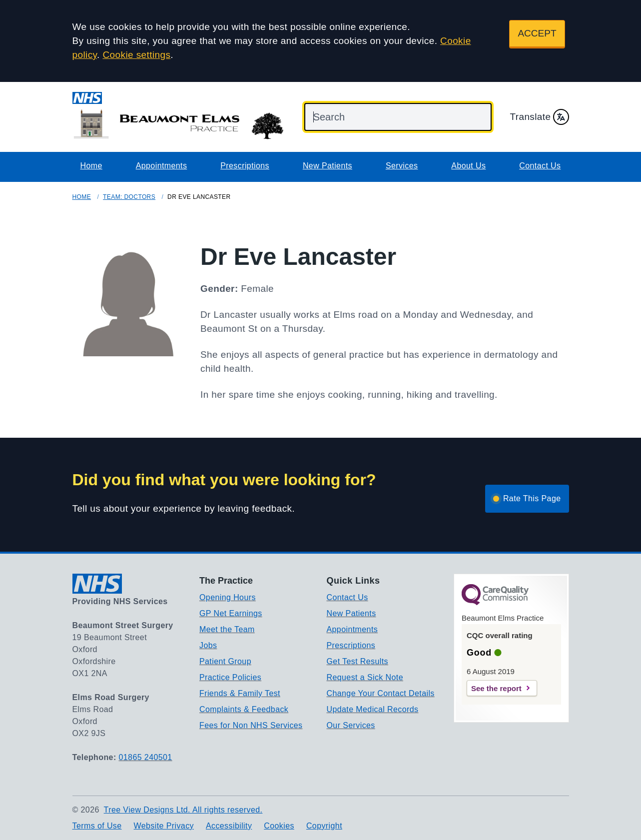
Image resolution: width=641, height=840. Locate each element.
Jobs (208, 645)
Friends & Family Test (240, 693)
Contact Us (540, 166)
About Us (468, 166)
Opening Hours (228, 597)
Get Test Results (358, 661)
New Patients (327, 166)
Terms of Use (97, 826)
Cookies (279, 826)
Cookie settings (136, 55)
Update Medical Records (373, 709)
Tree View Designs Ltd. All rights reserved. (183, 810)
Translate (539, 117)
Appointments (162, 166)
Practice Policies (230, 677)
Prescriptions (245, 166)
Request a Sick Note (365, 677)
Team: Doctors (129, 197)
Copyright (324, 826)
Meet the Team (227, 629)
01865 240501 (146, 757)
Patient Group (225, 661)
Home (91, 166)
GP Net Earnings (231, 613)
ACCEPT (537, 33)
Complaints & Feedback (244, 709)
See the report (496, 688)
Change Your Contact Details (381, 693)
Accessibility (229, 826)
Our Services (351, 725)
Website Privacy (164, 826)
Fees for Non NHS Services (251, 725)
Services (402, 166)
